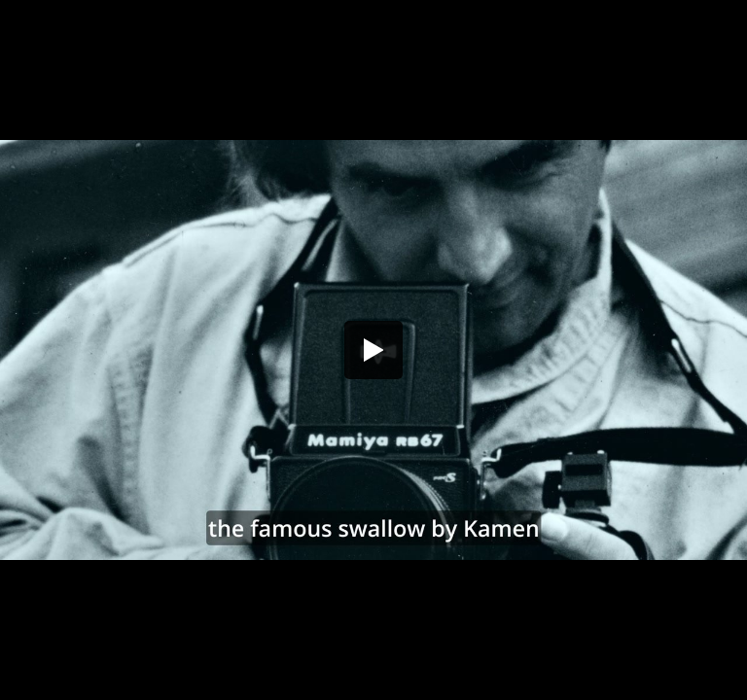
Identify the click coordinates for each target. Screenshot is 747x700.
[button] (373, 350)
